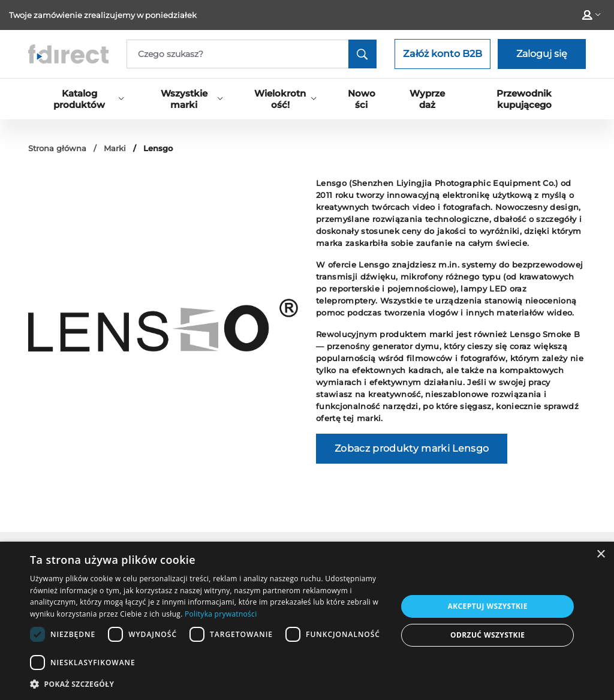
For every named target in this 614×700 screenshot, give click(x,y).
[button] (208, 684)
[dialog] (307, 621)
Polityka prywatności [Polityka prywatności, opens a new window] (221, 614)
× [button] (601, 555)
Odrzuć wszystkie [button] (487, 635)
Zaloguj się (542, 54)
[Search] (252, 54)
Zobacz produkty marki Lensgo (412, 448)
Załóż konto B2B (443, 54)
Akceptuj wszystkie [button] (488, 606)
